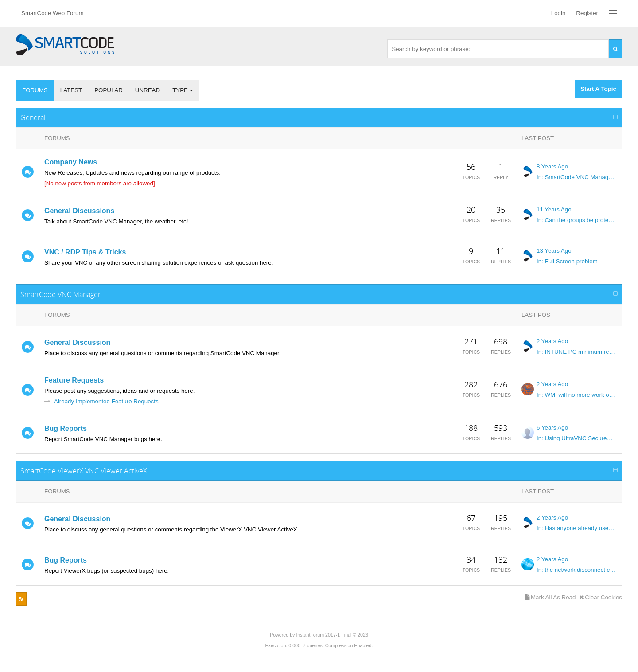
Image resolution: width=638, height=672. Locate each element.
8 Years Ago (552, 166)
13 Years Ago (554, 251)
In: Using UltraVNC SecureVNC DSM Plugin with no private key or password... (576, 438)
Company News (71, 162)
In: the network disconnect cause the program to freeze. (576, 570)
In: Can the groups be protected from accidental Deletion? (576, 220)
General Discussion (77, 342)
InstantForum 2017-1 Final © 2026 (332, 635)
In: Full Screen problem (567, 261)
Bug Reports (66, 428)
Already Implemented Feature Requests (106, 401)
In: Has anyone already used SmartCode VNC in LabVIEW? (576, 528)
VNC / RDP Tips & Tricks (85, 252)
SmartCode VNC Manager (60, 294)
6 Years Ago (552, 428)
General (33, 117)
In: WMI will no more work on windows (576, 395)
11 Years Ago (554, 209)
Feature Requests (74, 380)
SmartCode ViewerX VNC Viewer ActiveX (84, 471)
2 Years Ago (552, 341)
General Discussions (79, 211)
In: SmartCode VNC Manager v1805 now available (576, 177)
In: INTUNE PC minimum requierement (576, 352)
